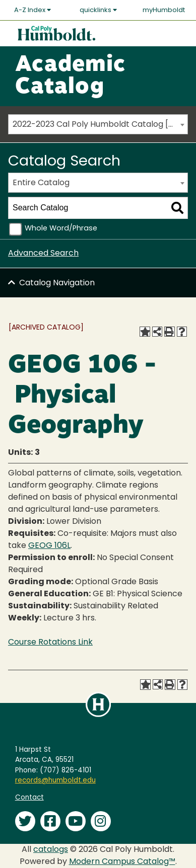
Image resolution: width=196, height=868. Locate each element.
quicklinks (98, 10)
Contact (29, 798)
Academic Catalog (70, 76)
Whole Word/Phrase (61, 229)
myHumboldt (164, 10)
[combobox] (98, 124)
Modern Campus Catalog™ (122, 862)
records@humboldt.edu (55, 781)
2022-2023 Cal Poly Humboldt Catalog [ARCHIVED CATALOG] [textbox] (100, 125)
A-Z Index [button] (32, 10)
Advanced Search (43, 254)
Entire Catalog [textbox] (41, 183)
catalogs (51, 850)
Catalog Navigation (57, 283)
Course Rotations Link (50, 643)
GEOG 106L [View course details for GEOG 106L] (49, 546)
